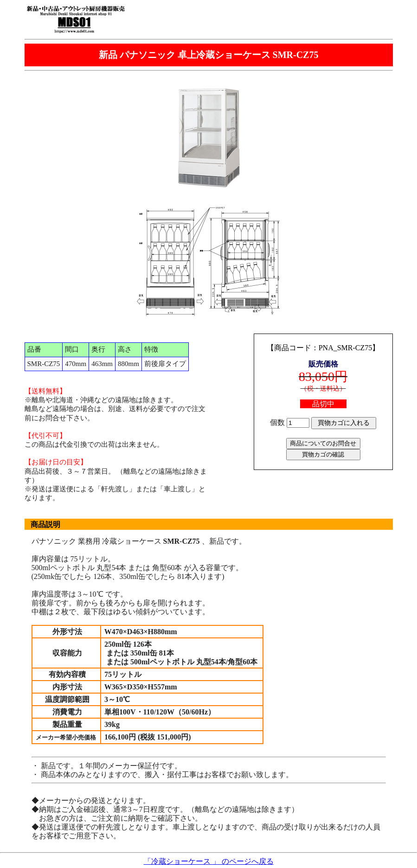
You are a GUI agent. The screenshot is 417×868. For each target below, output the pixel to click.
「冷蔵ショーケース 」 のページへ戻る (209, 861)
